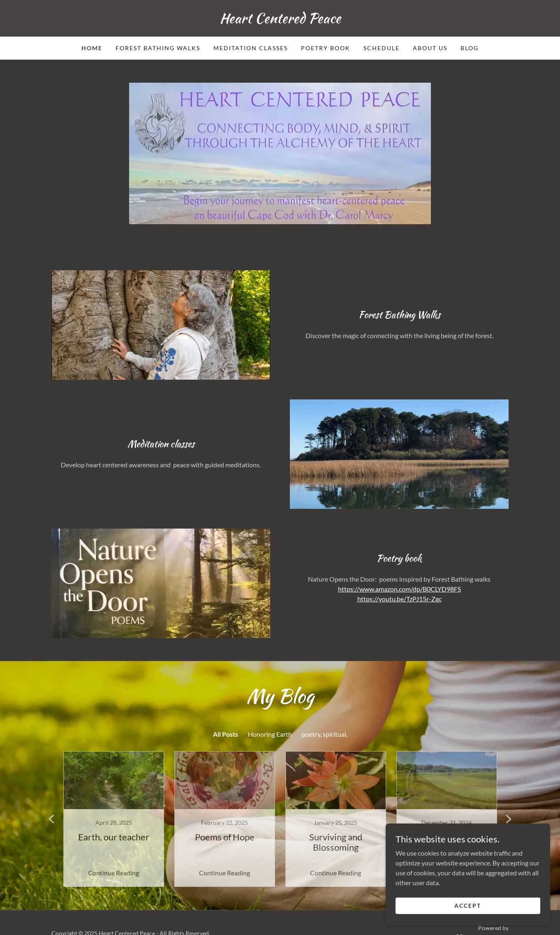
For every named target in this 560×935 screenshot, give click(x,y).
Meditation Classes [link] (251, 48)
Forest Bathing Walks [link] (158, 48)
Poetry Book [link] (326, 48)
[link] (280, 20)
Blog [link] (470, 48)
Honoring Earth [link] (270, 734)
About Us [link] (430, 48)
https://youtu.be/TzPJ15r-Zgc (399, 599)
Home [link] (92, 48)
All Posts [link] (226, 734)
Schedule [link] (382, 48)
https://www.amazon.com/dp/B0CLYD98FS (399, 589)
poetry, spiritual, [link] (325, 734)
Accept (468, 906)
